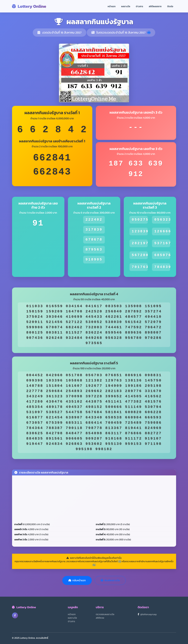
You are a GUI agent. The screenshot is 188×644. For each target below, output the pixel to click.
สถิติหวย (100, 618)
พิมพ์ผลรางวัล (110, 580)
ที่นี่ (120, 561)
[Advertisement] (94, 500)
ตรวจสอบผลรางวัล (105, 614)
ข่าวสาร (139, 6)
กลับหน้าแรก (77, 580)
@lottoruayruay (149, 614)
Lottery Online (29, 6)
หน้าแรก (112, 6)
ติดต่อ (170, 6)
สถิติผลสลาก (155, 6)
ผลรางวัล (126, 6)
